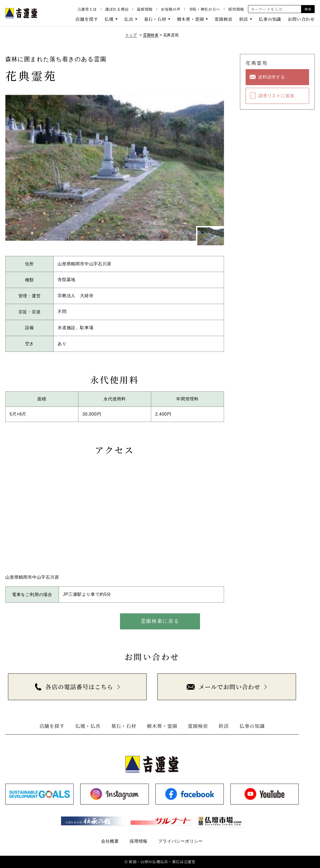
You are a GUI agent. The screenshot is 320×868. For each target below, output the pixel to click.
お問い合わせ (301, 19)
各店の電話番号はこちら (74, 687)
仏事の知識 (270, 19)
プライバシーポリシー (181, 841)
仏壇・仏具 (88, 726)
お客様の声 (171, 9)
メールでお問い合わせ (223, 687)
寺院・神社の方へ (205, 9)
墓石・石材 (155, 19)
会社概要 (110, 841)
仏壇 (109, 19)
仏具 (129, 19)
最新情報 (145, 9)
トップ (131, 35)
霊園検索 (223, 19)
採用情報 (236, 9)
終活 (244, 19)
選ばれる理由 (117, 9)
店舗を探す (87, 19)
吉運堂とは (87, 9)
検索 (308, 9)
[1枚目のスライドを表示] (211, 236)
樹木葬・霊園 (191, 19)
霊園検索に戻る (160, 621)
